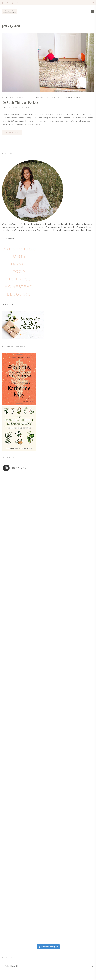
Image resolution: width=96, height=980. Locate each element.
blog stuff (22, 97)
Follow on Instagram (48, 947)
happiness (38, 97)
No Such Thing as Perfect (20, 102)
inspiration (54, 97)
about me (8, 97)
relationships (72, 97)
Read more (12, 132)
